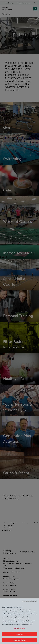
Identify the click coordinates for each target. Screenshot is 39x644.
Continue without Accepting (30, 601)
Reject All (19, 634)
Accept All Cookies (19, 640)
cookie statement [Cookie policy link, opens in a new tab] (27, 624)
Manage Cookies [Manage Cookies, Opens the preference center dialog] (19, 628)
